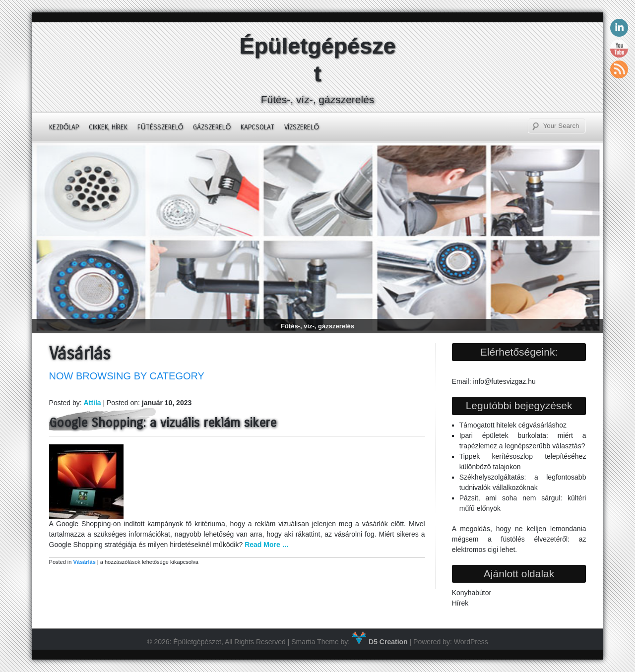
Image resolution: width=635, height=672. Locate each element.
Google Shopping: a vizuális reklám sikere (163, 423)
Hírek (460, 603)
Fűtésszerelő (160, 127)
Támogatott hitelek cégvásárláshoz (513, 425)
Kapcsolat (257, 127)
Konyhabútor (472, 593)
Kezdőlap (64, 127)
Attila (93, 403)
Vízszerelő (302, 127)
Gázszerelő (212, 127)
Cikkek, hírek (108, 127)
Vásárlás (84, 562)
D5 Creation (380, 642)
